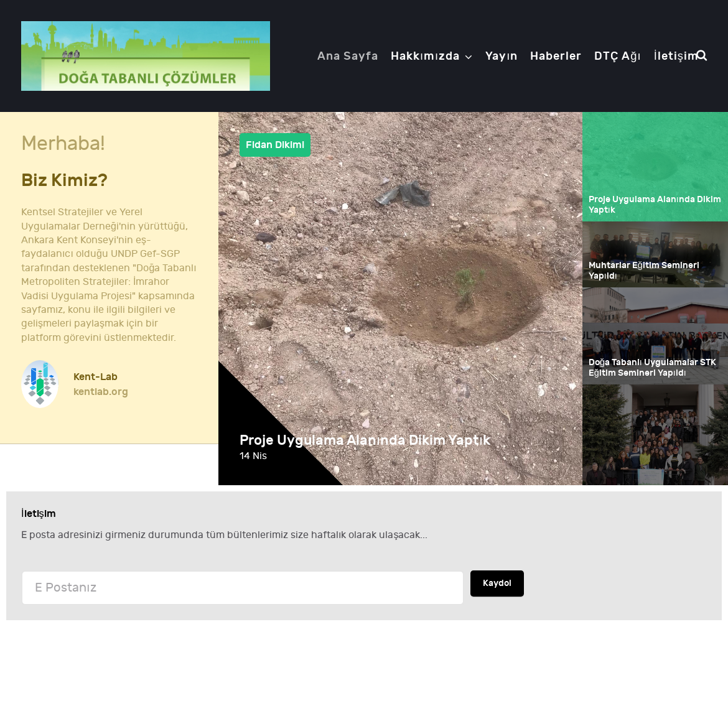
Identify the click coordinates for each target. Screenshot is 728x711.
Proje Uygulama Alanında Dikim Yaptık (369, 440)
